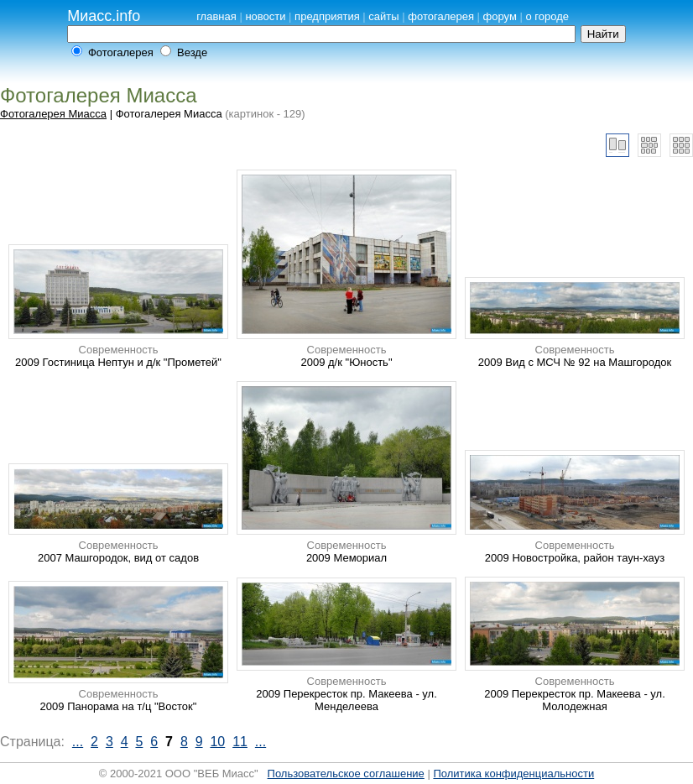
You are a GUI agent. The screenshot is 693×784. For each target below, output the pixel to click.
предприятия (327, 16)
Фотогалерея (121, 52)
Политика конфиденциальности (513, 774)
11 (240, 742)
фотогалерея (441, 16)
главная (216, 16)
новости (265, 16)
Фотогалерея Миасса (53, 114)
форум (500, 16)
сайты (383, 16)
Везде (192, 52)
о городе (547, 16)
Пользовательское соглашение (346, 774)
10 (217, 742)
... (78, 742)
